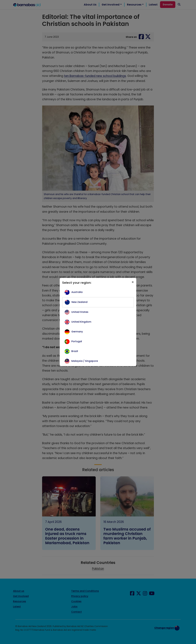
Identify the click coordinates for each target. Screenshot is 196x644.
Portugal (77, 341)
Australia (77, 292)
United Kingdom (81, 322)
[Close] (133, 282)
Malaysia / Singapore (85, 361)
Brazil (75, 351)
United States (80, 312)
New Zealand (79, 302)
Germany (77, 332)
